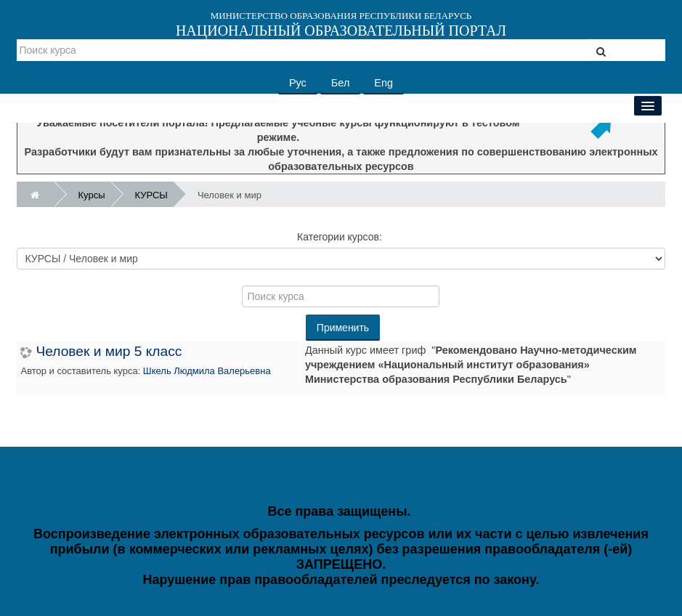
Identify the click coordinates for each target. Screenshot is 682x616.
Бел (340, 83)
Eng (383, 83)
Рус (298, 83)
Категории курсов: (340, 237)
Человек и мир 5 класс (109, 351)
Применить (343, 328)
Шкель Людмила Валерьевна (207, 371)
